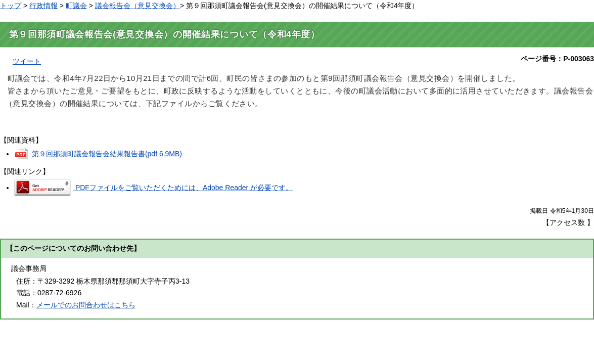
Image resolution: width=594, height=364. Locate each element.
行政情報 (43, 6)
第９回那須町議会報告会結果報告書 (107, 154)
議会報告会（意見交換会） (138, 6)
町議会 (76, 6)
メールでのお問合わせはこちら (86, 305)
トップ (11, 6)
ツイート (27, 61)
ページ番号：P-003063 (557, 59)
